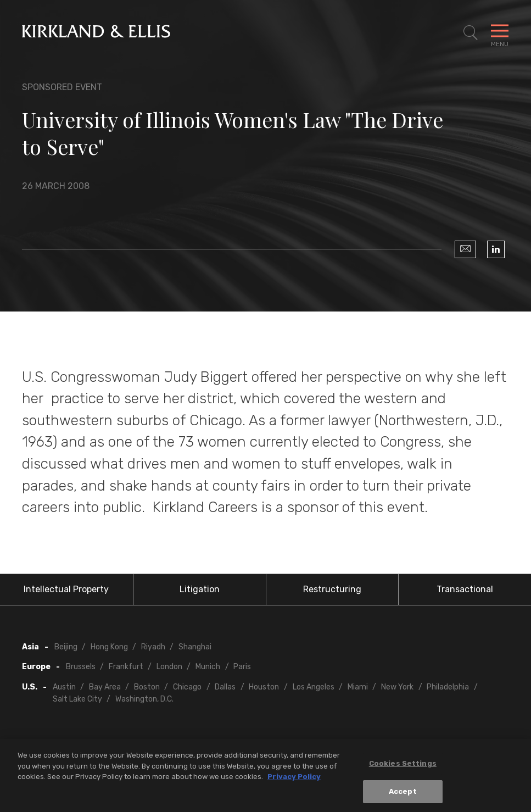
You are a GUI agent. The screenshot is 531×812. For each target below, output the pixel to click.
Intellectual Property (66, 589)
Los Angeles (314, 687)
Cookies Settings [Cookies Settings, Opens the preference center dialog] (403, 767)
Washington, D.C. (144, 699)
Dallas (225, 687)
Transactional (465, 589)
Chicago (187, 687)
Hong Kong (109, 647)
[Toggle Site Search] (471, 33)
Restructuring (332, 589)
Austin (64, 687)
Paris (242, 667)
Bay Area (105, 687)
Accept (403, 795)
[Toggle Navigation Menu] (500, 33)
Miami (358, 687)
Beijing (66, 647)
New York (397, 687)
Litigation (200, 589)
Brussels (81, 667)
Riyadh (153, 647)
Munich (208, 667)
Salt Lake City (77, 699)
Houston (264, 687)
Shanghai (195, 647)
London (169, 667)
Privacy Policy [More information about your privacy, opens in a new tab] (294, 780)
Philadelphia (448, 687)
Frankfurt (126, 667)
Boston (147, 687)
